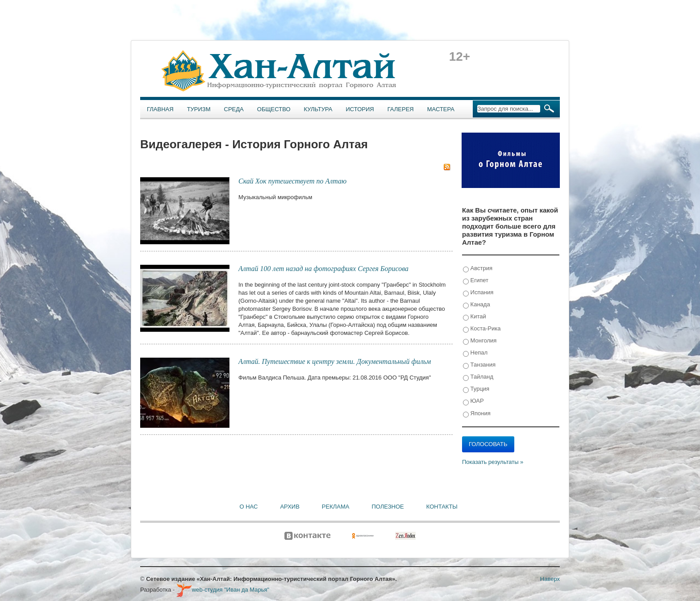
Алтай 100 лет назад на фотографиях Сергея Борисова (323, 269)
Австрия (478, 269)
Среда (234, 109)
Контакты (442, 507)
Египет (476, 281)
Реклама (336, 507)
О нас (249, 507)
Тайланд (478, 377)
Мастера (441, 109)
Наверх (550, 579)
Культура (318, 109)
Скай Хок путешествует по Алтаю (292, 181)
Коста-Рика (482, 329)
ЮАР (473, 401)
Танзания (479, 365)
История (360, 109)
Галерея (401, 109)
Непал (475, 353)
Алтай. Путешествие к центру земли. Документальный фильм (335, 361)
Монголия (480, 341)
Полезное (387, 507)
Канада (477, 305)
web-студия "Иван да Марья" (223, 590)
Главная (160, 109)
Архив (290, 507)
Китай (475, 317)
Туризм (199, 109)
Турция (476, 389)
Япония (477, 414)
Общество (274, 109)
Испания (478, 293)
